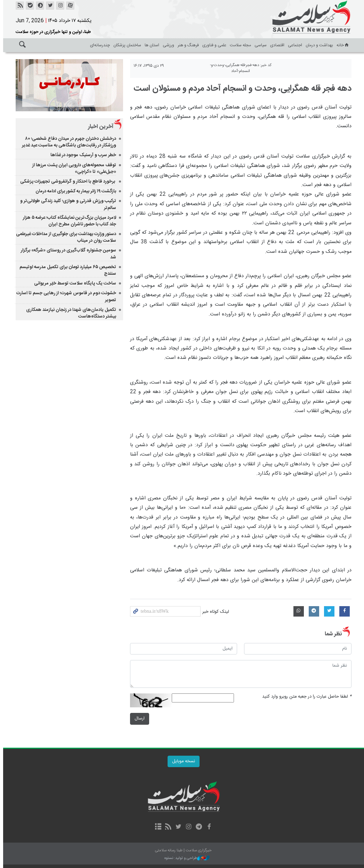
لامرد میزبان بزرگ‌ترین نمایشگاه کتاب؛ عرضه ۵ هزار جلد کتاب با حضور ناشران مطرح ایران (68, 221)
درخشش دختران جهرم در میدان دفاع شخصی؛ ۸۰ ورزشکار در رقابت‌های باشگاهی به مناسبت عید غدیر (67, 142)
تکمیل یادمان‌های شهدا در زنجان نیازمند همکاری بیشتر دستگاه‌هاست (69, 313)
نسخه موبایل (182, 761)
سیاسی (259, 45)
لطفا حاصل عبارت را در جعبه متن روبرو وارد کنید (305, 697)
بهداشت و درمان (318, 45)
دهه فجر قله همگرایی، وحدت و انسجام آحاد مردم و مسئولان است (241, 89)
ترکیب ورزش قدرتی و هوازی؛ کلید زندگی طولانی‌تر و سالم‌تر (66, 204)
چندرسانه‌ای (99, 45)
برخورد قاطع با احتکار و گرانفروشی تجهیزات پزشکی (66, 182)
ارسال (138, 719)
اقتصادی (276, 45)
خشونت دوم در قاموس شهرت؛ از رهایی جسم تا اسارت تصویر (64, 296)
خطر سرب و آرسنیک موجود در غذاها (82, 155)
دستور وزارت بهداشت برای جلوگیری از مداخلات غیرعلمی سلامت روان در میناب (64, 237)
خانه (342, 45)
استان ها (151, 45)
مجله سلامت (239, 45)
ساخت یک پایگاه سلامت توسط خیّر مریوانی (73, 283)
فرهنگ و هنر (187, 45)
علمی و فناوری (213, 45)
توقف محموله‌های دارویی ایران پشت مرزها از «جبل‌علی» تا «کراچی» (72, 168)
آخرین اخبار (99, 127)
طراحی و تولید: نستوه (186, 858)
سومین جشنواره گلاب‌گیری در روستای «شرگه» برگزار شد (67, 254)
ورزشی (167, 45)
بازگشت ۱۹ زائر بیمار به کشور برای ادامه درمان (74, 191)
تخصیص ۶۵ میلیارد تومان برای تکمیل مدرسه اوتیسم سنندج (66, 270)
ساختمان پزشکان (126, 45)
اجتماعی (294, 45)
